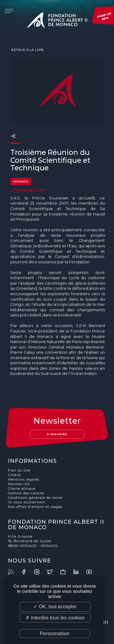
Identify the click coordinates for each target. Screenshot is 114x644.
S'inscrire (57, 434)
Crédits (14, 475)
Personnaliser (55, 634)
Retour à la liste (27, 50)
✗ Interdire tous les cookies (55, 618)
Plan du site (19, 470)
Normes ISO (19, 484)
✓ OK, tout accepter (55, 607)
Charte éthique (22, 489)
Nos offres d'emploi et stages (35, 507)
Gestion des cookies (26, 493)
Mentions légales (24, 480)
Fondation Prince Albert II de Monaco (57, 21)
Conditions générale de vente (35, 498)
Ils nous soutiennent (27, 502)
